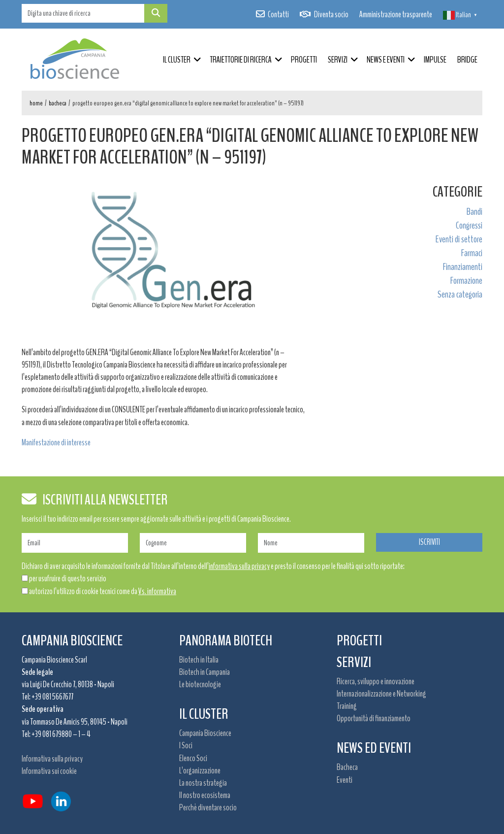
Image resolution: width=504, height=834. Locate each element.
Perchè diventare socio (208, 807)
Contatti (278, 14)
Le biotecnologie (200, 684)
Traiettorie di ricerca (241, 60)
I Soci (186, 745)
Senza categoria (460, 294)
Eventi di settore (459, 239)
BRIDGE (467, 60)
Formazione (466, 281)
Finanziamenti (463, 267)
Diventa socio (331, 14)
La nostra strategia (203, 783)
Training (347, 706)
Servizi (338, 60)
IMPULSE (435, 60)
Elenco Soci (193, 758)
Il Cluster (177, 60)
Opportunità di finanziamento (374, 718)
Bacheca (58, 103)
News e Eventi (386, 60)
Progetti (304, 60)
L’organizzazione (200, 770)
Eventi (345, 780)
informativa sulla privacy (239, 566)
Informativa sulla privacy (52, 759)
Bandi (474, 212)
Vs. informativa (157, 591)
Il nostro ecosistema (205, 795)
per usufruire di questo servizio (68, 578)
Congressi (469, 225)
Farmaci (472, 253)
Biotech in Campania (205, 672)
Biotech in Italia (199, 660)
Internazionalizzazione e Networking (381, 694)
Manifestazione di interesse (56, 442)
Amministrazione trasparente (396, 14)
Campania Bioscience (205, 733)
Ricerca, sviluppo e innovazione (376, 681)
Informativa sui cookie (49, 771)
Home (36, 103)
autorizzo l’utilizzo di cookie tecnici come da (103, 591)
